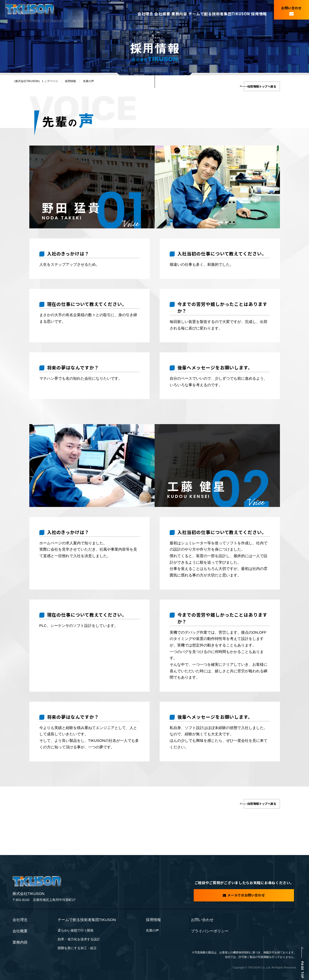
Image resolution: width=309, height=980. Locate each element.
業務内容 (175, 11)
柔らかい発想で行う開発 (76, 930)
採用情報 (257, 11)
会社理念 (134, 11)
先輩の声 (152, 930)
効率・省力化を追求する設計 (79, 938)
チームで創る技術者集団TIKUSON (216, 11)
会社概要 (155, 11)
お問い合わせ (202, 920)
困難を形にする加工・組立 (77, 945)
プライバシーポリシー (210, 931)
